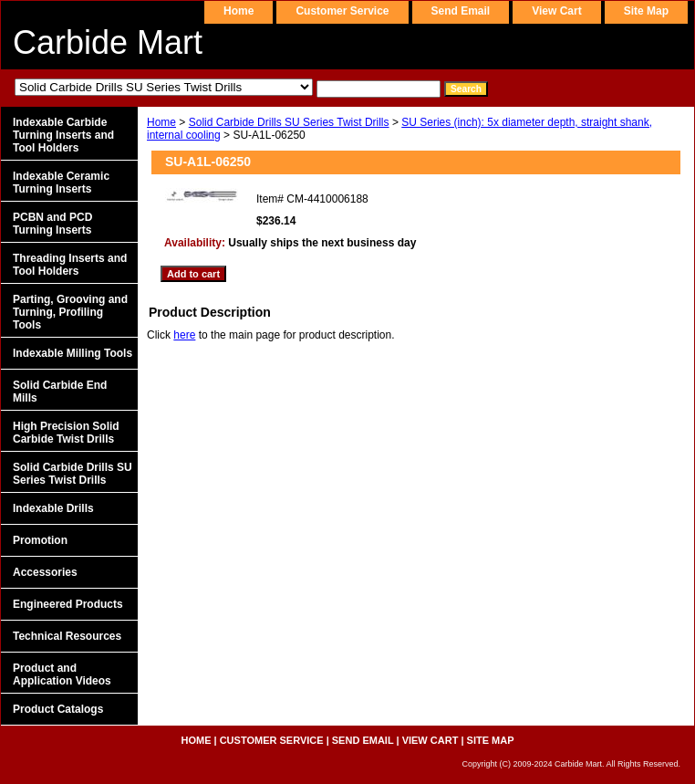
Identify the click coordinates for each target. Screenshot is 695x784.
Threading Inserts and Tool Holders (70, 265)
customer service (342, 11)
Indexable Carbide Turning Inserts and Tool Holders (63, 135)
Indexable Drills (53, 508)
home (239, 11)
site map (646, 11)
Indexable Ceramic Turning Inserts (61, 183)
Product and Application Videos (62, 674)
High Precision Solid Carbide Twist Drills (66, 433)
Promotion (40, 540)
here (184, 335)
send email (461, 11)
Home (161, 122)
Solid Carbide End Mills (60, 392)
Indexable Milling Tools (73, 353)
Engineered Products (68, 604)
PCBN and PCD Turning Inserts (52, 224)
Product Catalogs (58, 709)
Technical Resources (67, 636)
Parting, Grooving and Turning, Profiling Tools (70, 312)
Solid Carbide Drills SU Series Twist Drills (289, 122)
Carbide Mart (108, 42)
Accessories (45, 572)
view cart (556, 11)
